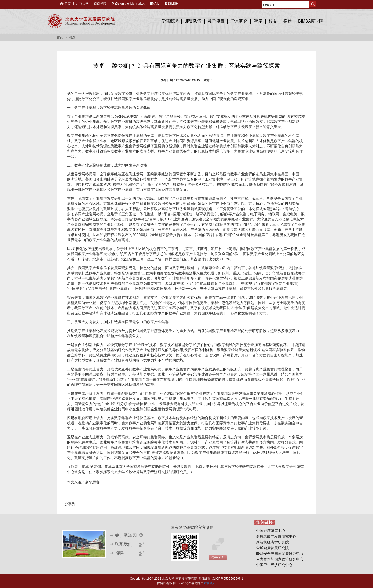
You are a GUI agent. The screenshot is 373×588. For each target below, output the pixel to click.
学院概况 (170, 21)
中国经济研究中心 (271, 531)
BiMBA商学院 (311, 21)
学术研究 (239, 21)
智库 (258, 21)
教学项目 (216, 21)
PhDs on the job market (128, 4)
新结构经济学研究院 (272, 542)
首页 (68, 4)
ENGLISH (171, 4)
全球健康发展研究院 (272, 548)
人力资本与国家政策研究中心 (280, 559)
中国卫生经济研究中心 (274, 565)
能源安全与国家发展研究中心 (280, 554)
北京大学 (82, 4)
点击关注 (218, 558)
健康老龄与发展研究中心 (276, 536)
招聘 (119, 553)
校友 (273, 21)
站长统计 (210, 583)
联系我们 (124, 544)
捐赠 (288, 21)
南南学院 (100, 4)
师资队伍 (193, 21)
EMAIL (154, 4)
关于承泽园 (126, 535)
